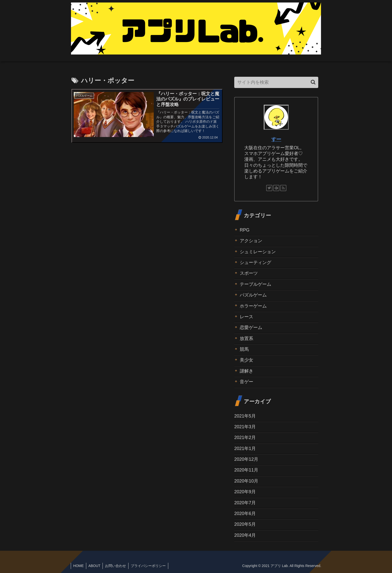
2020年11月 (246, 470)
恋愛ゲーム (251, 327)
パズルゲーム (253, 295)
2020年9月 (245, 492)
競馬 (244, 349)
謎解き (246, 371)
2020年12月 (246, 459)
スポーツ (249, 273)
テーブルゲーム (255, 284)
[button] (313, 82)
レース (246, 317)
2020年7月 (245, 503)
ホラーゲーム (253, 306)
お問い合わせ (117, 566)
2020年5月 (245, 524)
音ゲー (246, 382)
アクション (251, 241)
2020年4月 (245, 535)
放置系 (246, 338)
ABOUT (95, 566)
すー (276, 139)
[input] (276, 82)
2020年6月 (245, 513)
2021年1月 (245, 448)
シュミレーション (258, 252)
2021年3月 (245, 427)
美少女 (246, 360)
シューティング (255, 262)
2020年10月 (246, 481)
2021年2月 (245, 437)
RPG (245, 230)
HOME (79, 566)
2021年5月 (245, 416)
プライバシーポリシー (150, 566)
